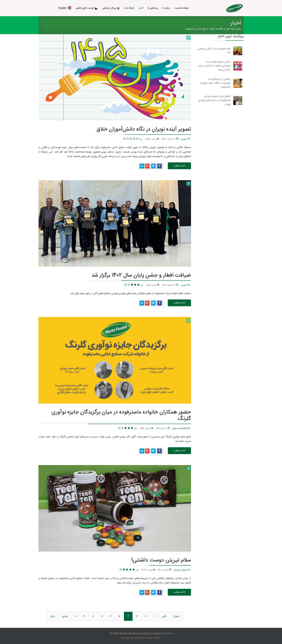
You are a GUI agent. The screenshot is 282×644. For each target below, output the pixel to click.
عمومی (184, 139)
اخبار (141, 8)
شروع (176, 616)
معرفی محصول (180, 570)
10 (76, 616)
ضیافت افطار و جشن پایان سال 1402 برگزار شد (141, 275)
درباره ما (166, 8)
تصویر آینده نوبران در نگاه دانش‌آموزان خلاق (144, 129)
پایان (53, 616)
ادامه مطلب (179, 166)
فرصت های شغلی (87, 8)
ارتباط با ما (129, 8)
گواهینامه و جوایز (179, 428)
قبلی (164, 616)
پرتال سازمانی (111, 8)
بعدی (65, 616)
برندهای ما (153, 8)
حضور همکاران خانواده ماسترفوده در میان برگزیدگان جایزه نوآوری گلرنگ (121, 415)
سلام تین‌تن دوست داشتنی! (161, 560)
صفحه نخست (182, 8)
